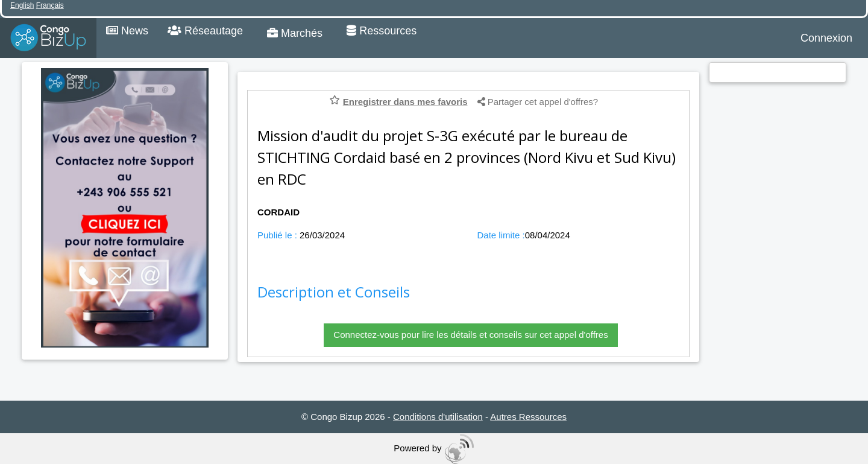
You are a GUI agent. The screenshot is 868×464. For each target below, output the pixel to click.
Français (50, 5)
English (22, 5)
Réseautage (205, 31)
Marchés (295, 33)
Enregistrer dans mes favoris (405, 102)
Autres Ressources (528, 417)
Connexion (826, 38)
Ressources (382, 31)
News (127, 31)
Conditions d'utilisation (438, 417)
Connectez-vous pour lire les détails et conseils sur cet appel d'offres (470, 335)
